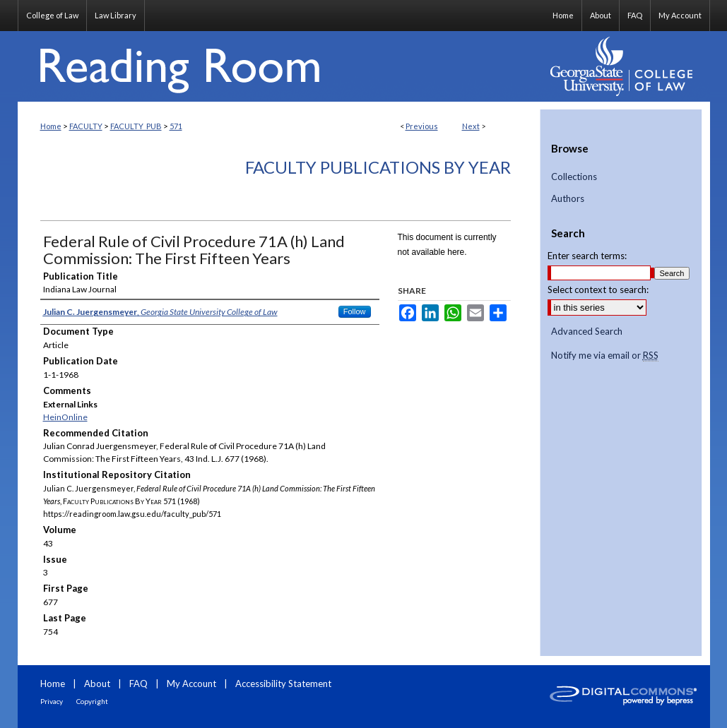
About (97, 684)
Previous (422, 126)
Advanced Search (587, 331)
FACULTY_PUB (136, 126)
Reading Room (279, 66)
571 (176, 126)
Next (471, 126)
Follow (355, 311)
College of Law (52, 15)
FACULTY (86, 126)
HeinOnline (65, 417)
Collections (574, 177)
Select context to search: (598, 290)
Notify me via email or (605, 356)
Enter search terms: (587, 256)
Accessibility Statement (283, 684)
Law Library (116, 15)
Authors (568, 199)
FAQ (138, 684)
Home (51, 126)
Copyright (92, 701)
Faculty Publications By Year (378, 167)
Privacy (52, 701)
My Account (191, 684)
